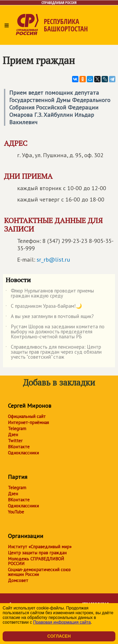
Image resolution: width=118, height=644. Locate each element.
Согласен (59, 636)
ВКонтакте (19, 447)
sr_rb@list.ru (53, 259)
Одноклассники (23, 453)
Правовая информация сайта (62, 622)
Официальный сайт (27, 416)
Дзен (13, 435)
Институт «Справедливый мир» (40, 547)
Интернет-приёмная (28, 422)
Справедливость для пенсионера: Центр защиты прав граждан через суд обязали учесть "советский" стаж (54, 352)
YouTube (16, 512)
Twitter (15, 441)
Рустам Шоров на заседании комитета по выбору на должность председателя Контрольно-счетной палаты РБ (55, 332)
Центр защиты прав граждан (37, 553)
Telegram (17, 429)
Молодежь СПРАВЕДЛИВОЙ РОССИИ (36, 561)
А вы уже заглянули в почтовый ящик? (50, 317)
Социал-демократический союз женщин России (39, 572)
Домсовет (18, 580)
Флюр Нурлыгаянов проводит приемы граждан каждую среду (50, 294)
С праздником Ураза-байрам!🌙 (44, 307)
